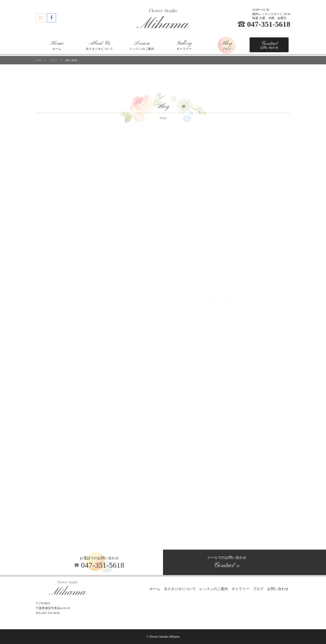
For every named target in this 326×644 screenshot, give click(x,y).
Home (39, 60)
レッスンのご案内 (142, 45)
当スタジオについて (99, 45)
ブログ (227, 45)
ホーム (57, 45)
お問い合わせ (269, 45)
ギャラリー (184, 45)
